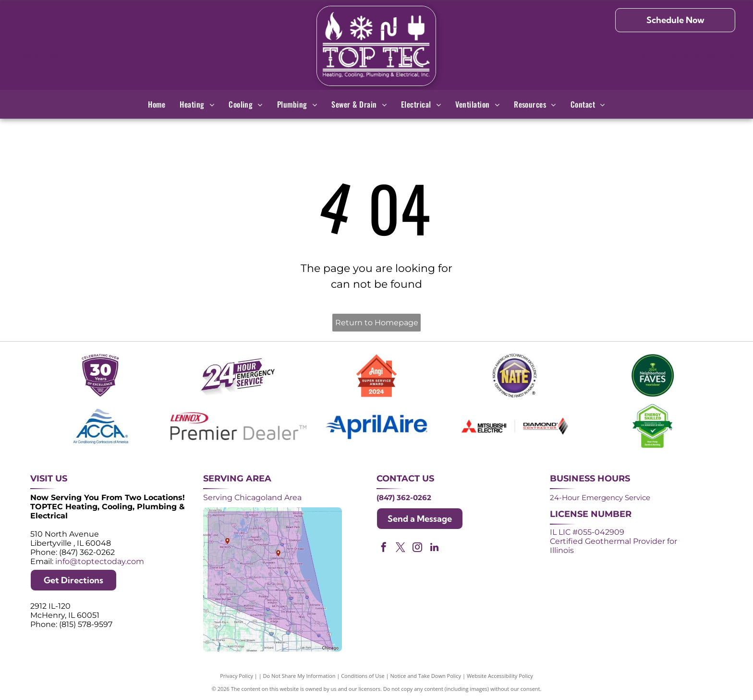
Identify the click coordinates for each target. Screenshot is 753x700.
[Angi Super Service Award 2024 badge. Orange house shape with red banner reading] (377, 376)
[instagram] (417, 548)
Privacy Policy (237, 676)
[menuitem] (157, 104)
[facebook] (384, 548)
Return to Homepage (377, 323)
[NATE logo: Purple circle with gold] (515, 376)
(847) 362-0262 (691, 66)
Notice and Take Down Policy (426, 676)
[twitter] (401, 548)
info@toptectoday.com (100, 561)
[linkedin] (434, 548)
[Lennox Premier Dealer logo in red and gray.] (238, 426)
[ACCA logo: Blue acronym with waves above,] (101, 426)
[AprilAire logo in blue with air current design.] (377, 426)
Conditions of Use (363, 676)
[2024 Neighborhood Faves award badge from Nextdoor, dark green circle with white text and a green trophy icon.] (653, 376)
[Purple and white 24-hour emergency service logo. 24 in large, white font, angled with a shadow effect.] (238, 376)
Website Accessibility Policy (500, 676)
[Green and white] (653, 426)
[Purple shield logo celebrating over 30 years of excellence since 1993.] (101, 376)
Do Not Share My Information (299, 676)
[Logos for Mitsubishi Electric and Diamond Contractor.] (515, 426)
